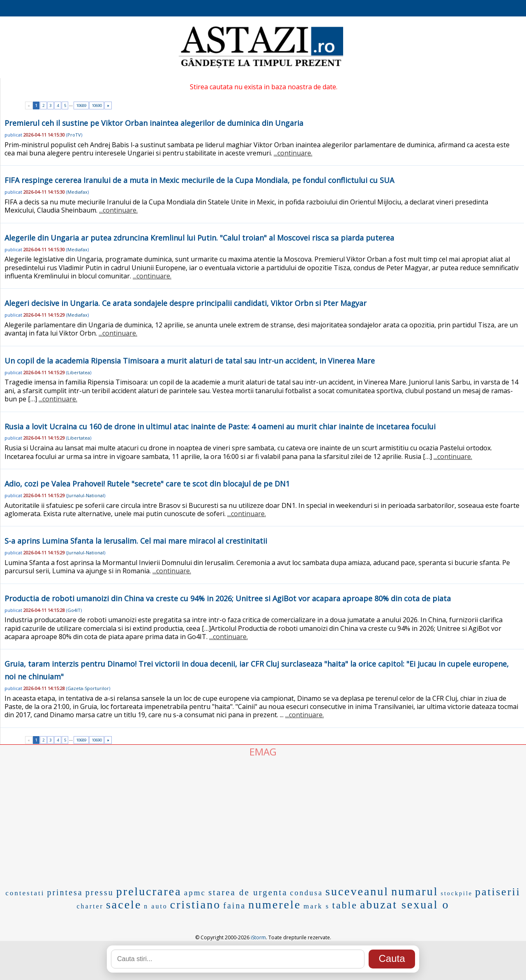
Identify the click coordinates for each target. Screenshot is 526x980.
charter (90, 906)
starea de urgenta (248, 892)
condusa (307, 893)
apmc (195, 893)
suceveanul (357, 891)
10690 (97, 105)
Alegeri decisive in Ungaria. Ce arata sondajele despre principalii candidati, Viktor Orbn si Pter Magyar (186, 303)
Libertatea (79, 372)
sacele (124, 905)
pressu (100, 892)
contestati (25, 893)
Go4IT (74, 610)
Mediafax (77, 192)
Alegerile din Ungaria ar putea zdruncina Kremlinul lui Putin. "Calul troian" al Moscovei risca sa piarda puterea (199, 238)
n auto (156, 906)
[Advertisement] (263, 820)
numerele (275, 905)
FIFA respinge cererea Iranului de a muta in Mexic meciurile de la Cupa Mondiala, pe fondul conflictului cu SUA (199, 180)
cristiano (195, 905)
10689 (81, 105)
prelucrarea (149, 891)
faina (234, 906)
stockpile (457, 893)
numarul (415, 891)
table (345, 905)
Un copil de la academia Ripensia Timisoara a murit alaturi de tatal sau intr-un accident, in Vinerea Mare (190, 361)
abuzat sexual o (405, 905)
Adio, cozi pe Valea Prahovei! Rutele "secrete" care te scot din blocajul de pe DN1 (147, 484)
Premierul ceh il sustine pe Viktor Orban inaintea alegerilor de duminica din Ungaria (154, 123)
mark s (316, 906)
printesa (65, 892)
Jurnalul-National (86, 495)
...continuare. (293, 153)
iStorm (258, 937)
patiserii (498, 892)
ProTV (74, 135)
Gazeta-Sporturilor (88, 688)
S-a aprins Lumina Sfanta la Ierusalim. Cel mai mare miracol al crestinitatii (136, 541)
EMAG (263, 752)
